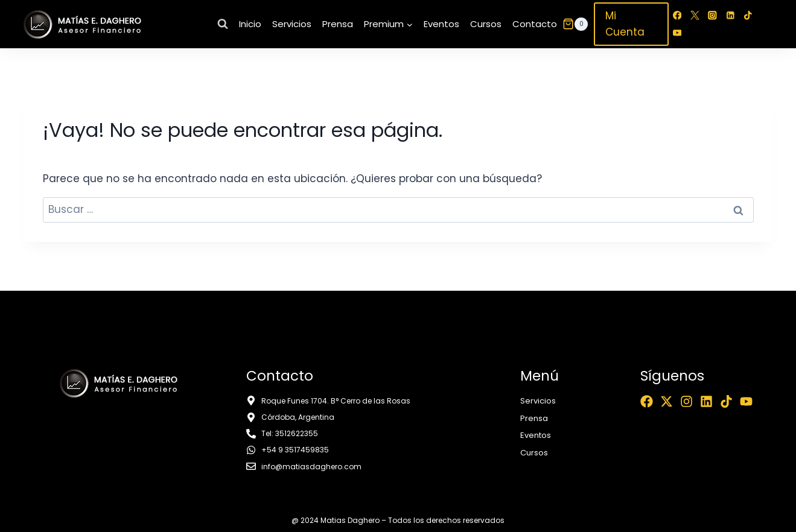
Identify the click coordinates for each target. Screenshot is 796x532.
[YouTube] (677, 33)
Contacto (535, 24)
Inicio (250, 24)
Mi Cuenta (625, 24)
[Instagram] (712, 15)
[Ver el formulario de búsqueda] (223, 24)
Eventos (441, 24)
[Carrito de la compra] (575, 24)
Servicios (292, 24)
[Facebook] (677, 15)
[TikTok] (747, 15)
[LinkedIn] (730, 15)
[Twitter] (695, 15)
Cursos (486, 24)
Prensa (338, 24)
